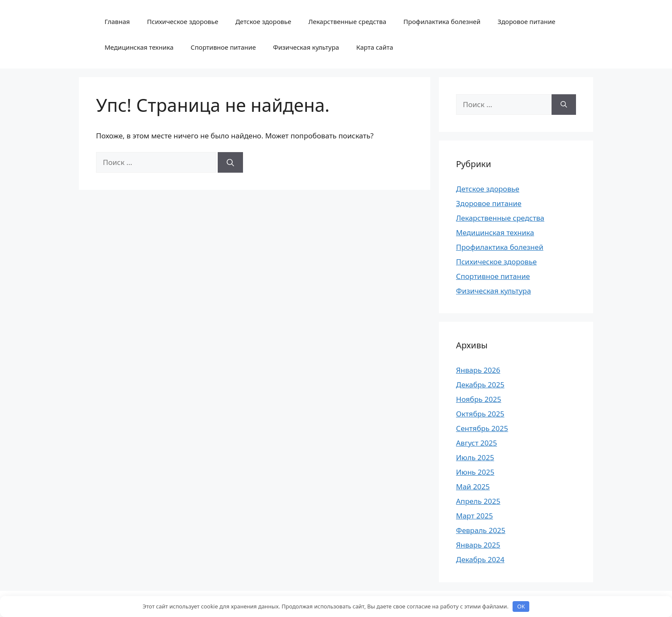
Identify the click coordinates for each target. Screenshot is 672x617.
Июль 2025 (475, 457)
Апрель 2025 (478, 501)
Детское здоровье (263, 21)
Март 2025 (474, 516)
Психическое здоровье (183, 21)
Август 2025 (477, 443)
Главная (117, 21)
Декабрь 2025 (480, 385)
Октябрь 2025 (480, 414)
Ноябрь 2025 (478, 399)
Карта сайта (375, 47)
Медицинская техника (139, 47)
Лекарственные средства (347, 21)
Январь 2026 (478, 370)
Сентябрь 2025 (482, 428)
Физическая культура (306, 47)
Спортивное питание (223, 47)
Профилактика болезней (442, 21)
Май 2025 (473, 487)
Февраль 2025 (481, 530)
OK (521, 606)
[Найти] (230, 162)
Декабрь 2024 (480, 559)
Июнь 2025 (475, 472)
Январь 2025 (478, 545)
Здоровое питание (526, 21)
